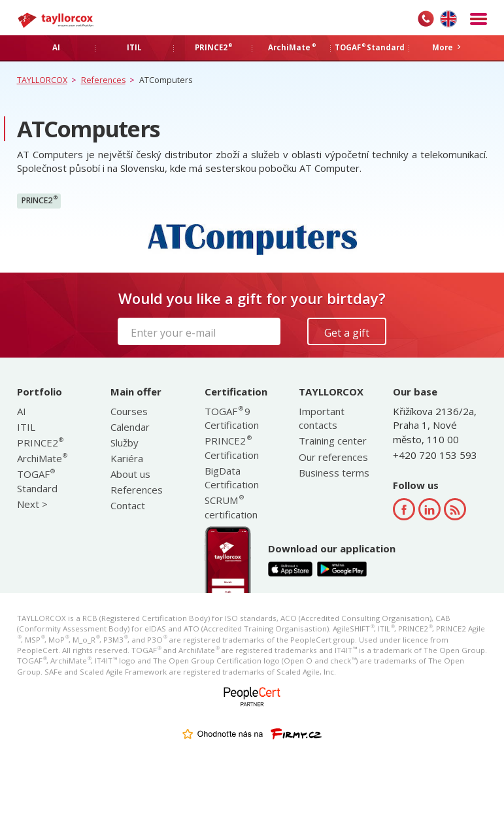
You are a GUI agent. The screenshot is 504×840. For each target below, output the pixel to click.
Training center (333, 441)
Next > (32, 504)
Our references (333, 457)
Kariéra (127, 458)
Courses (129, 411)
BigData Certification (232, 478)
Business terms (334, 473)
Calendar (130, 427)
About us (130, 474)
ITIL (26, 427)
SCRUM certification (231, 507)
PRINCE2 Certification (232, 447)
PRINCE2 (40, 200)
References (137, 490)
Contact (128, 505)
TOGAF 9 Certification (232, 418)
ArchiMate (42, 458)
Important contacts (322, 418)
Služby (125, 443)
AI (22, 411)
